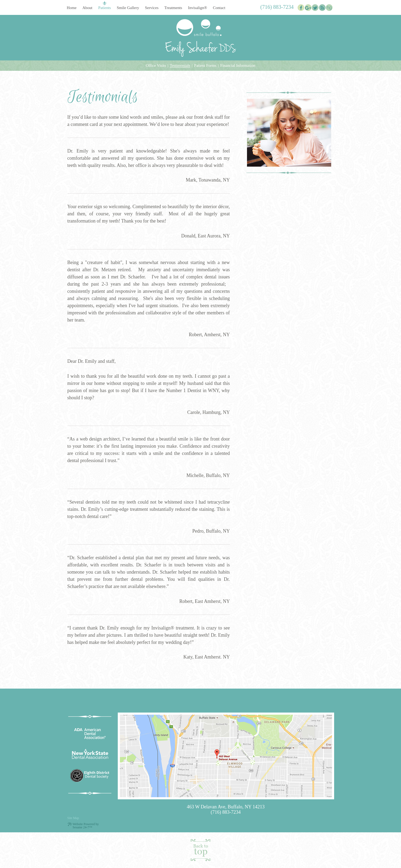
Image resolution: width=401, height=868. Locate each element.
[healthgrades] (329, 8)
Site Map (73, 818)
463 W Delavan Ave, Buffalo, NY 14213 (226, 807)
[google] (308, 8)
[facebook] (301, 8)
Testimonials (180, 66)
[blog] (322, 8)
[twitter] (315, 8)
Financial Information (238, 66)
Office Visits (156, 66)
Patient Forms (205, 66)
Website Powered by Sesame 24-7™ (83, 826)
